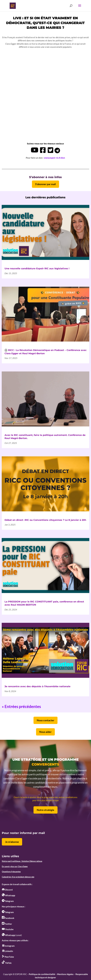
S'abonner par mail (46, 184)
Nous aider (45, 732)
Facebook (8, 918)
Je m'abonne (12, 842)
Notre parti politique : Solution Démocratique (22, 861)
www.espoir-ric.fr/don (55, 158)
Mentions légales (65, 974)
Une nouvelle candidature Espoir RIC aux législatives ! (37, 269)
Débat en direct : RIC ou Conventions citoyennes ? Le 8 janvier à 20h (45, 520)
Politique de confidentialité (42, 974)
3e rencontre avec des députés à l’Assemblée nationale (37, 686)
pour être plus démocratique (46, 800)
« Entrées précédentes (21, 706)
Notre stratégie (46, 810)
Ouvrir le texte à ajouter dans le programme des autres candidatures (46, 797)
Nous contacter (46, 720)
